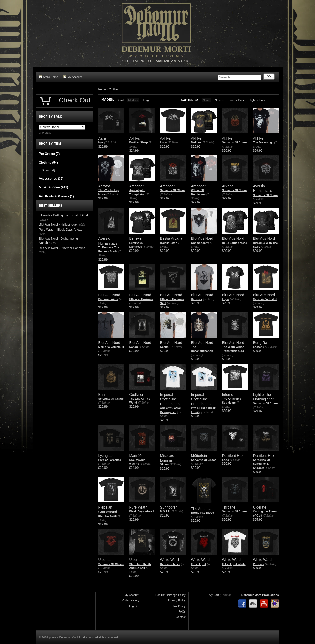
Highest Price (257, 100)
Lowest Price (237, 100)
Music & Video (54, 187)
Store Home (49, 77)
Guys (48, 170)
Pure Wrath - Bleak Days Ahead (61, 230)
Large (147, 100)
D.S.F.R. (165, 511)
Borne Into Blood (203, 513)
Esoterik (259, 347)
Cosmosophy (200, 243)
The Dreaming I (263, 142)
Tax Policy (179, 606)
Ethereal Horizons (141, 299)
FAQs (182, 611)
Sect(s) (165, 347)
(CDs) (83, 224)
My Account (73, 77)
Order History (131, 600)
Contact (181, 617)
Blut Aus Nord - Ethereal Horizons (62, 248)
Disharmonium (108, 299)
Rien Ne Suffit (108, 516)
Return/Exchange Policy (170, 595)
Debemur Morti (170, 564)
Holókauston (169, 243)
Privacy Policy (177, 600)
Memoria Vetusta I (265, 299)
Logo (164, 142)
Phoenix (259, 564)
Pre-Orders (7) (49, 154)
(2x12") (43, 220)
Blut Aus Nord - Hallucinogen (59, 224)
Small (120, 100)
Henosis (197, 299)
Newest (220, 100)
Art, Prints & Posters (56, 196)
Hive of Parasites (110, 460)
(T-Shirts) (110, 142)
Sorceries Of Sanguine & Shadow (261, 464)
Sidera (165, 464)
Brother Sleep (139, 142)
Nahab (134, 347)
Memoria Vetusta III (111, 347)
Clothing (114, 89)
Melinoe (196, 142)
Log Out (134, 606)
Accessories (51, 179)
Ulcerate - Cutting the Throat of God (64, 215)
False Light (199, 564)
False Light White (234, 564)
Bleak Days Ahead (142, 511)
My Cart (214, 595)
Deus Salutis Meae (235, 243)
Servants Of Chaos (235, 142)
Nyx (101, 142)
